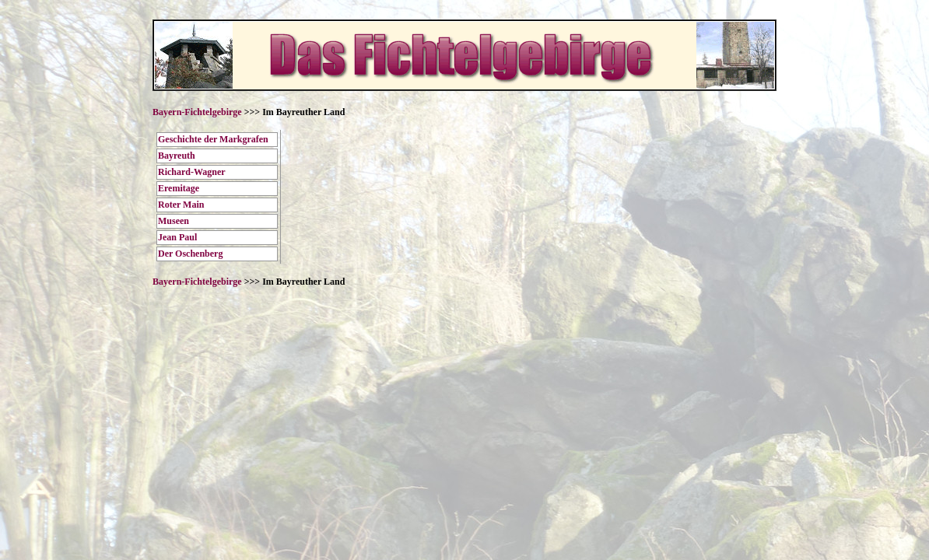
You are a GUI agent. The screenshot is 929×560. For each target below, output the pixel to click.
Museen (174, 221)
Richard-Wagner (192, 172)
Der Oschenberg (190, 254)
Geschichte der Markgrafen (213, 139)
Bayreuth (177, 156)
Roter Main (181, 205)
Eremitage (179, 188)
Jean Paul (177, 237)
